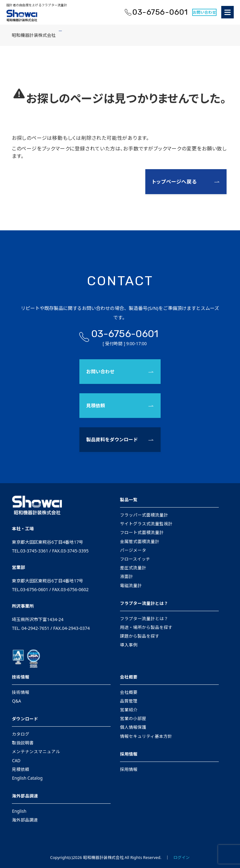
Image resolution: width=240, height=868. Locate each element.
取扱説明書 (23, 743)
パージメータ (133, 550)
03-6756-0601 (160, 12)
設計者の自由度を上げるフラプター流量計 (37, 5)
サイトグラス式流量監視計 (146, 524)
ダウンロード (25, 719)
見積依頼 (96, 405)
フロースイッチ (135, 559)
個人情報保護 (133, 727)
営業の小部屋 (133, 718)
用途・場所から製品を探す (146, 627)
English (19, 811)
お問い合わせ (204, 12)
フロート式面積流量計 (142, 532)
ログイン (182, 857)
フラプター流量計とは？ (144, 603)
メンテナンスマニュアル (36, 752)
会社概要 (129, 677)
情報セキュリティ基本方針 (146, 736)
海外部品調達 (25, 796)
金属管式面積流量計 (140, 542)
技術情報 (21, 677)
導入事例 (129, 645)
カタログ (21, 734)
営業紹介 (129, 710)
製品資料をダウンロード (112, 439)
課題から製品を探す (140, 636)
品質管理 (129, 701)
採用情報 (129, 754)
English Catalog (27, 778)
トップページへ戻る (175, 182)
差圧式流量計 (133, 568)
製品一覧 (129, 500)
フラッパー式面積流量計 (144, 515)
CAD (16, 761)
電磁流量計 (131, 586)
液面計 (127, 576)
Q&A (16, 701)
